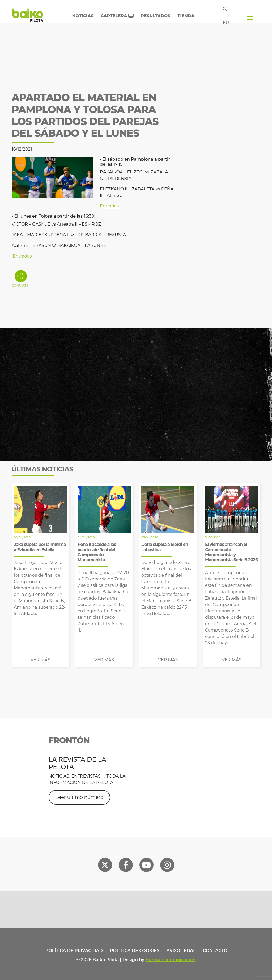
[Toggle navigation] (250, 16)
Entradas (22, 256)
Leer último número (80, 797)
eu (226, 23)
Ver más (40, 660)
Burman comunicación (171, 960)
